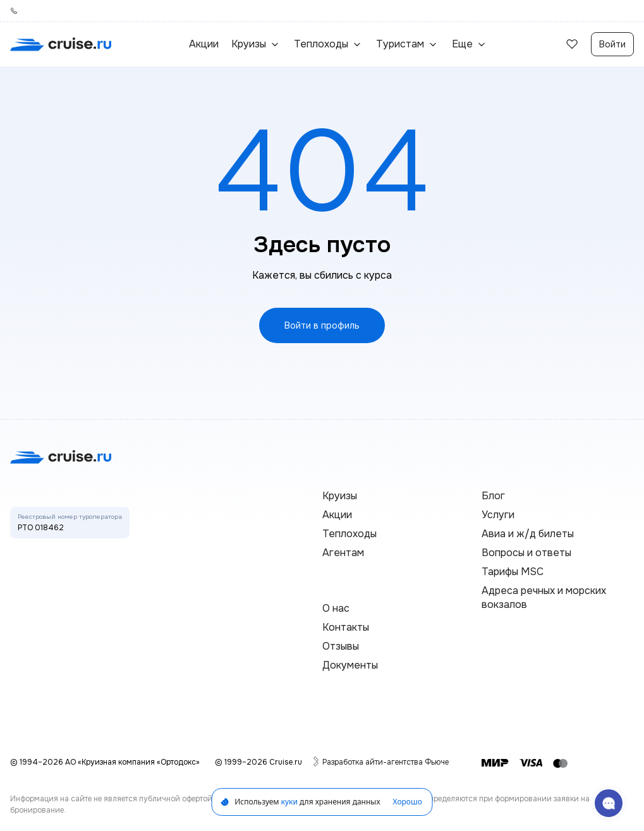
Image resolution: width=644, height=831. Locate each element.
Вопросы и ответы (526, 553)
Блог (493, 496)
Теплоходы (349, 534)
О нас (336, 608)
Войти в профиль (322, 325)
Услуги (498, 515)
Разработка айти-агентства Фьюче (386, 762)
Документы (350, 665)
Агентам (343, 553)
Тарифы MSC (513, 572)
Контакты (346, 627)
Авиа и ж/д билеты (528, 534)
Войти (612, 44)
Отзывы (341, 646)
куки (289, 802)
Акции (204, 44)
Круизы (340, 496)
